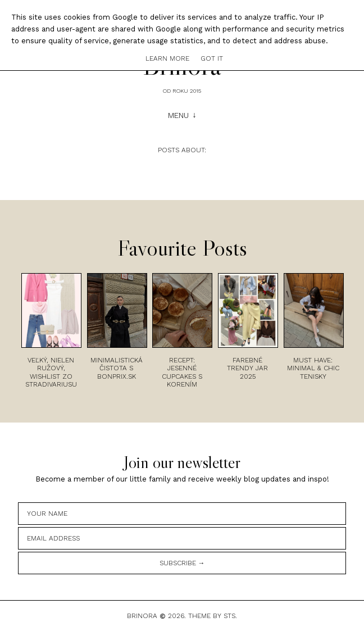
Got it (212, 58)
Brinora (142, 616)
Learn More (167, 58)
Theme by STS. (213, 616)
